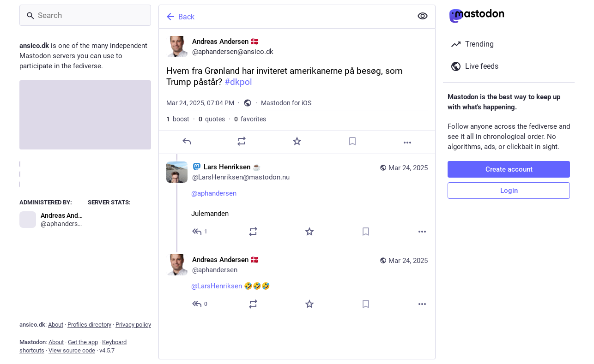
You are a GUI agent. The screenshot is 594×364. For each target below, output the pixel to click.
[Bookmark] (352, 141)
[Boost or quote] (242, 141)
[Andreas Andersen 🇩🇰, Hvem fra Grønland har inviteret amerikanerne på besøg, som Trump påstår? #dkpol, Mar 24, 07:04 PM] (297, 91)
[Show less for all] (423, 16)
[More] (407, 143)
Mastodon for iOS (286, 103)
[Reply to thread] (200, 232)
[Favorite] (297, 141)
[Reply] (187, 141)
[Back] (285, 17)
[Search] (85, 15)
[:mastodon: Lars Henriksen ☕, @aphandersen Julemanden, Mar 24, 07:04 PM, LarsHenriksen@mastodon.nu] (297, 200)
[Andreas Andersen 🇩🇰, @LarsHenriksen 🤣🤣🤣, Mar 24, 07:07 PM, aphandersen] (297, 283)
